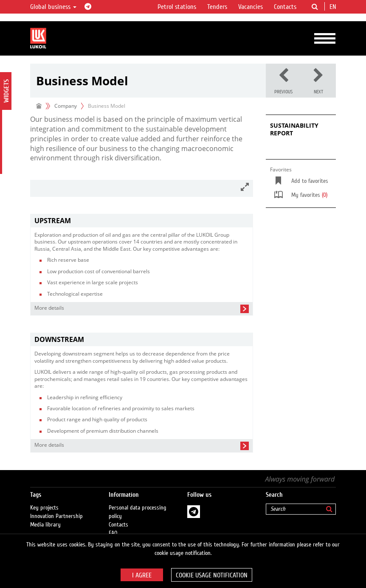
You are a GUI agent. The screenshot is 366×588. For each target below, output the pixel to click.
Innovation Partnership (56, 516)
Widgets (6, 91)
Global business (53, 7)
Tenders (217, 7)
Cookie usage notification (212, 575)
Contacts (285, 7)
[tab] (142, 221)
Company (66, 106)
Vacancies (251, 7)
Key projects (44, 508)
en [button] (334, 7)
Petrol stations (177, 7)
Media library (45, 525)
